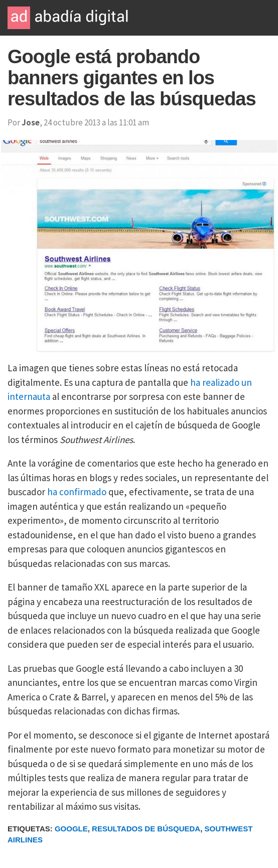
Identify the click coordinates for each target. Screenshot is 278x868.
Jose (31, 122)
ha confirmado (77, 492)
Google (71, 829)
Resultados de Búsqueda (146, 829)
